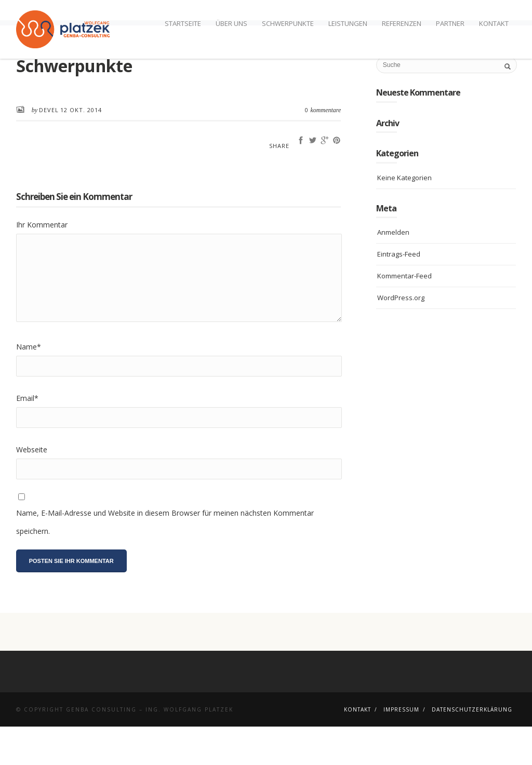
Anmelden (393, 271)
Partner (450, 23)
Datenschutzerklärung (472, 748)
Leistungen (348, 23)
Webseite (32, 488)
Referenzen (402, 23)
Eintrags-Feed (399, 292)
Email (27, 437)
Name (29, 385)
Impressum (401, 748)
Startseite (183, 23)
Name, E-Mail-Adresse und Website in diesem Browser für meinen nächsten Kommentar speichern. (165, 560)
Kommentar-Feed (404, 314)
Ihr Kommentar (42, 263)
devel (49, 148)
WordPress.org (401, 336)
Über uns (231, 23)
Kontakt (494, 23)
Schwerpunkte (288, 23)
